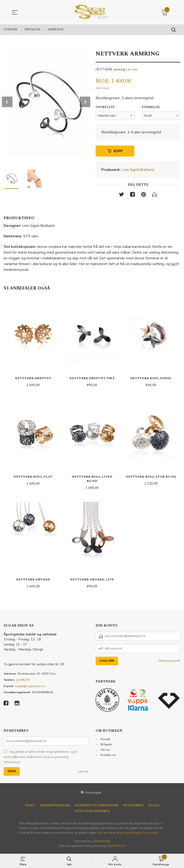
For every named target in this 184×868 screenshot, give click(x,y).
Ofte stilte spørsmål (92, 813)
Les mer (132, 69)
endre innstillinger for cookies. (138, 834)
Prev (7, 102)
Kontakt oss (108, 756)
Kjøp (115, 152)
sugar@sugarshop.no (30, 688)
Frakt (30, 807)
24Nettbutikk (101, 843)
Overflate (105, 108)
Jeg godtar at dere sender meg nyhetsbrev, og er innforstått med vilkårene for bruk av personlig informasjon (41, 758)
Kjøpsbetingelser (55, 807)
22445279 (23, 681)
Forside (105, 741)
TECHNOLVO (117, 847)
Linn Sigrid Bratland (138, 171)
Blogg (154, 807)
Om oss (105, 751)
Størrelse (151, 108)
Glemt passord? (169, 662)
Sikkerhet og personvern (97, 807)
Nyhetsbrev (134, 807)
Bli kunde (106, 746)
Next (85, 102)
